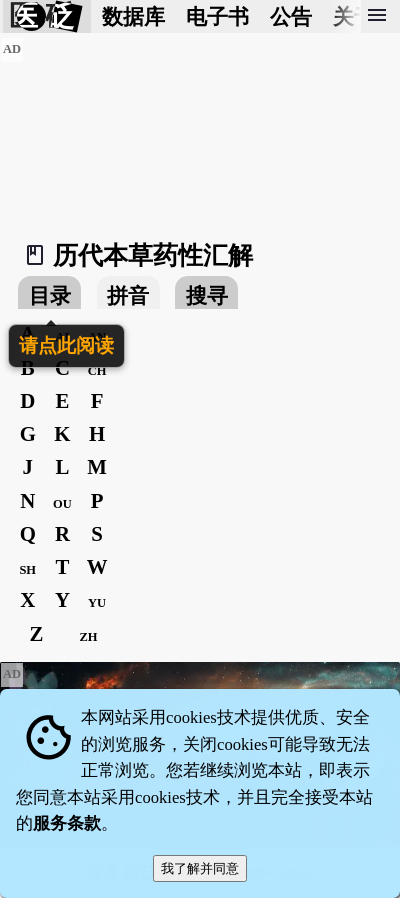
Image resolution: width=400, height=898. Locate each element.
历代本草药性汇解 (153, 255)
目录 (50, 295)
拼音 (128, 295)
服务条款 (67, 823)
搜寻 (207, 295)
